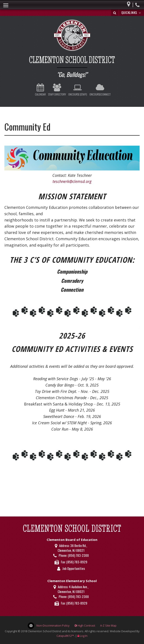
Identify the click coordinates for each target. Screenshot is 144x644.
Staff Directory (57, 90)
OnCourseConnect (100, 90)
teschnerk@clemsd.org (72, 181)
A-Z (108, 625)
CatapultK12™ (65, 636)
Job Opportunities (74, 568)
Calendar (40, 90)
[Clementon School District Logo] (72, 36)
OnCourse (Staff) (78, 90)
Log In (84, 636)
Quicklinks (132, 12)
